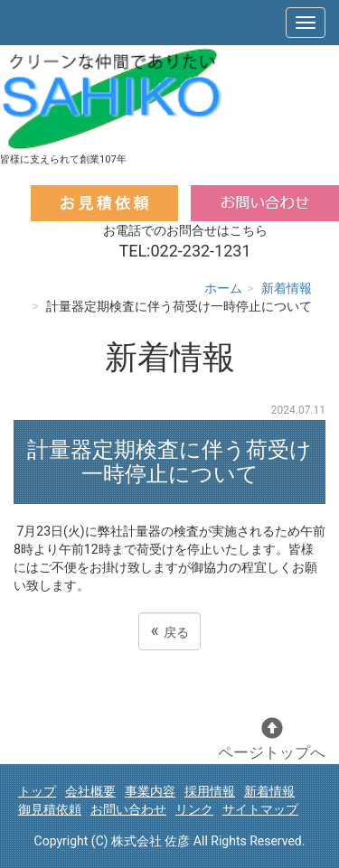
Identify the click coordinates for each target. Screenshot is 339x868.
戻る (169, 631)
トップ (37, 791)
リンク (194, 809)
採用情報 (210, 791)
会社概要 (90, 791)
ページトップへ (272, 739)
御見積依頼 (50, 809)
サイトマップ (260, 809)
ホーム (223, 288)
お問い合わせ (128, 809)
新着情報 (287, 288)
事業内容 (150, 791)
